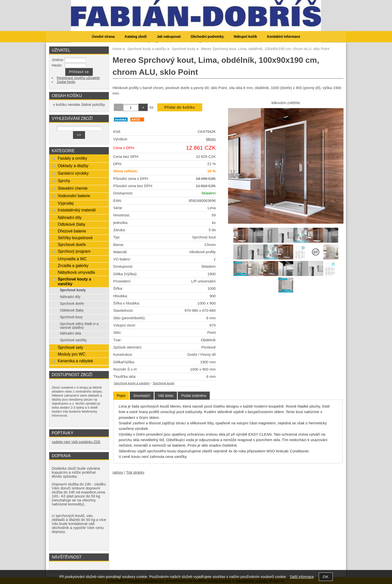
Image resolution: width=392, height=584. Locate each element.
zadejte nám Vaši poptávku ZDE (76, 442)
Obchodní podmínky (207, 37)
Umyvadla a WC (72, 259)
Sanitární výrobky (73, 173)
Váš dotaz (166, 396)
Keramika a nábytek (75, 361)
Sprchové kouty (164, 383)
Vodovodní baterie (74, 196)
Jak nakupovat (169, 37)
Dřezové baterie (72, 231)
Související (142, 396)
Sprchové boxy (71, 317)
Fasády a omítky (72, 158)
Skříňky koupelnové (75, 238)
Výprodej (66, 203)
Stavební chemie (73, 188)
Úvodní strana (103, 37)
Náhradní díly (70, 217)
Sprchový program (74, 251)
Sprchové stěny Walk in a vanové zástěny (79, 326)
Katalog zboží (136, 37)
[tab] (121, 396)
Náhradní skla (71, 333)
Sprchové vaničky (73, 340)
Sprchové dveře (72, 244)
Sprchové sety (70, 347)
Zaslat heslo (66, 82)
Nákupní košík (245, 37)
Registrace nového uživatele (78, 78)
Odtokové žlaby (71, 224)
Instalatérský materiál (77, 210)
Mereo (211, 139)
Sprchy (64, 181)
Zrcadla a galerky (73, 265)
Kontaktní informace (284, 37)
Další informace (302, 577)
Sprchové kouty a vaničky (132, 383)
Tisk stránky (135, 473)
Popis (121, 396)
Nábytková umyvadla (76, 272)
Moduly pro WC (71, 354)
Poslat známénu (194, 396)
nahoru (118, 473)
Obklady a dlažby (73, 166)
